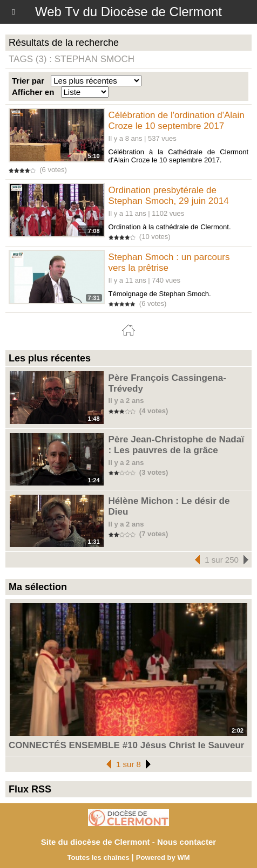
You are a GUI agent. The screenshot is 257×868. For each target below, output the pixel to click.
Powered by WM (163, 857)
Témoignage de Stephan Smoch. (160, 294)
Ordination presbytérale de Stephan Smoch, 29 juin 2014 (169, 196)
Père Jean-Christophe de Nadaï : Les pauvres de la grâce (176, 445)
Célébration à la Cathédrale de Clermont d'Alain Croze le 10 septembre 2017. (178, 156)
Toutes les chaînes (98, 857)
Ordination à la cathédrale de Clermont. (170, 227)
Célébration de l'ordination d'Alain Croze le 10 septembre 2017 (177, 121)
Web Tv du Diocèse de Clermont (128, 12)
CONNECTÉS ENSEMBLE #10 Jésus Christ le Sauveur (126, 745)
